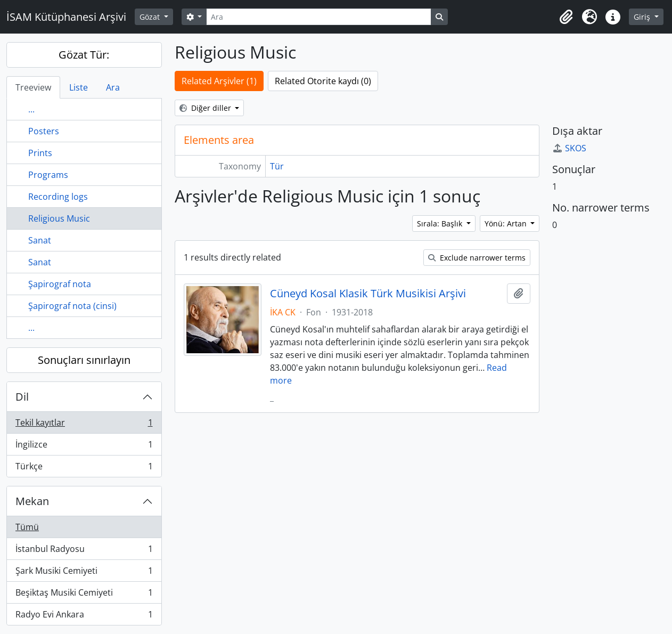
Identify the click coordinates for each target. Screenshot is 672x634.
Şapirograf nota (60, 284)
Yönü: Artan (507, 223)
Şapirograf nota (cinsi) (72, 306)
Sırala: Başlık (441, 223)
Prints (40, 153)
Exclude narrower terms (477, 258)
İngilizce (84, 447)
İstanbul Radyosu (84, 551)
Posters (44, 131)
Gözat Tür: (84, 55)
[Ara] (318, 17)
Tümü (27, 527)
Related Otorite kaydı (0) (323, 81)
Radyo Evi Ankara (84, 616)
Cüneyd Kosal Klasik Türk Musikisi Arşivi (368, 294)
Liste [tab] (79, 87)
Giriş (643, 17)
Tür (277, 166)
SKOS (569, 148)
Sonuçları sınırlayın (84, 360)
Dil (22, 397)
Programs (48, 175)
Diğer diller (206, 108)
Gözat (151, 17)
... (31, 109)
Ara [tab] (113, 87)
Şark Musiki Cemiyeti (84, 573)
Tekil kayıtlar (84, 425)
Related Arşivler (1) (219, 81)
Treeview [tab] (33, 87)
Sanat (40, 240)
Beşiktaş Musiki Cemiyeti (84, 595)
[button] (566, 17)
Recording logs (58, 197)
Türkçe (84, 468)
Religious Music (59, 218)
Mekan (32, 501)
